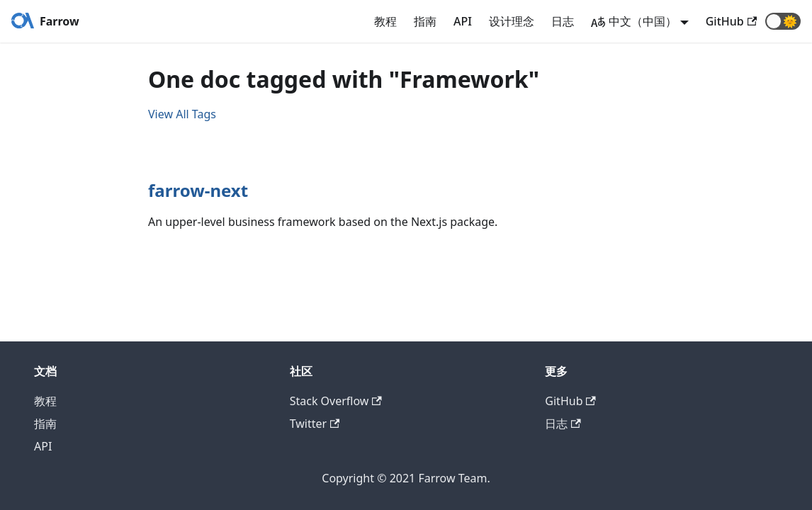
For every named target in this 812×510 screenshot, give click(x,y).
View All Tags (182, 114)
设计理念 (512, 21)
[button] (783, 21)
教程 (385, 21)
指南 (425, 21)
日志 (563, 21)
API (463, 21)
